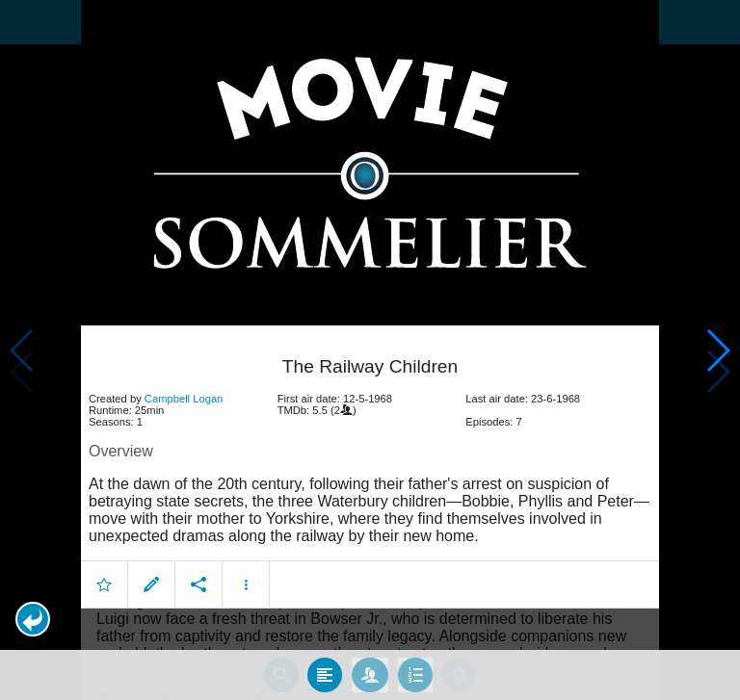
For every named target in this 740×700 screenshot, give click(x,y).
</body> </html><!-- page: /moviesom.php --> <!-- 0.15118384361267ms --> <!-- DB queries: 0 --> (370, 350)
